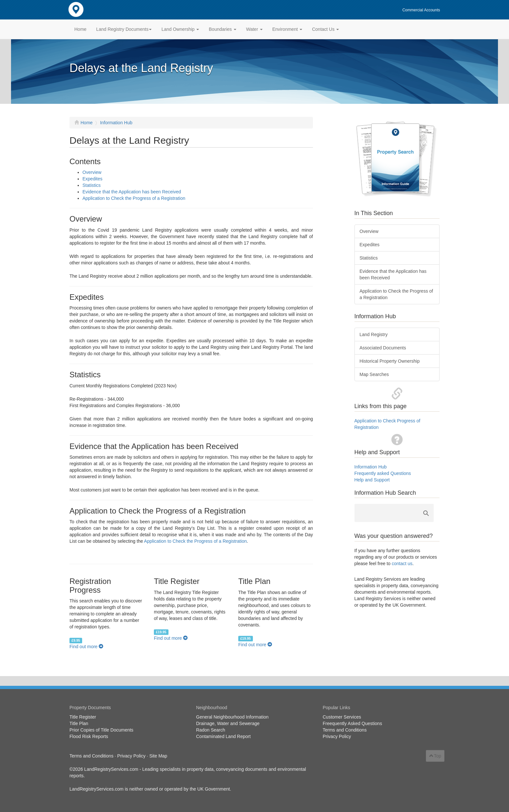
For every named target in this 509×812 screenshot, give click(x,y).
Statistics (92, 185)
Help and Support (372, 480)
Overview (92, 172)
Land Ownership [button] (180, 29)
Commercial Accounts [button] (421, 10)
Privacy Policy (337, 736)
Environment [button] (287, 29)
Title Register (83, 717)
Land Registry (374, 334)
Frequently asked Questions (383, 473)
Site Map (158, 756)
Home (80, 29)
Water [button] (254, 29)
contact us (402, 564)
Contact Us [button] (325, 29)
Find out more (86, 647)
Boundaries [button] (223, 29)
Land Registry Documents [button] (124, 29)
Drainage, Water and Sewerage (228, 723)
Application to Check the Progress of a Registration (134, 198)
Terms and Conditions (345, 730)
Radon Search (211, 730)
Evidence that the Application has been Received (132, 192)
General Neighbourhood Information (232, 717)
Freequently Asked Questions (352, 723)
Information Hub (116, 123)
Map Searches (374, 374)
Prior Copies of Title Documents (101, 730)
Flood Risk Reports (89, 736)
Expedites (92, 179)
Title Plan (79, 723)
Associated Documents (383, 348)
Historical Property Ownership (390, 361)
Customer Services (342, 717)
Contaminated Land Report (223, 736)
